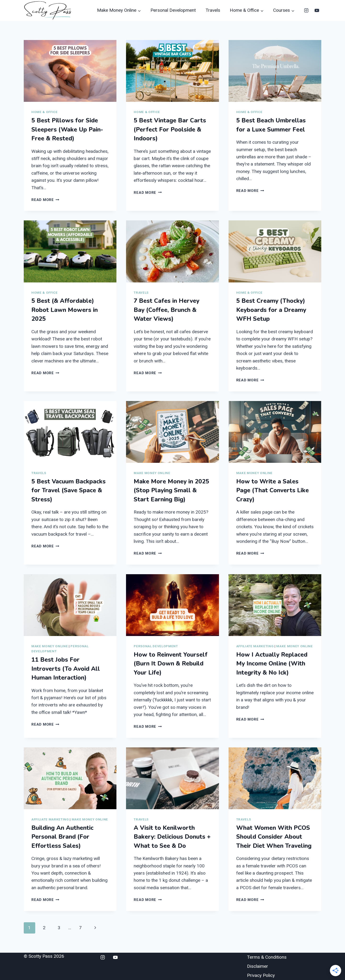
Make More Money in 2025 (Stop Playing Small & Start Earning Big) (171, 490)
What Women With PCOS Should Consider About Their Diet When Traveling (274, 837)
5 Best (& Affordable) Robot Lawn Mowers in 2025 (65, 310)
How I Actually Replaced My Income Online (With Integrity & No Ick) (272, 664)
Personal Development (173, 10)
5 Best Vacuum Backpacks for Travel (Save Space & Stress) (69, 490)
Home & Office (45, 112)
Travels (213, 10)
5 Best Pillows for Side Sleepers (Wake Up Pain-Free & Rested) (67, 129)
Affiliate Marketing (255, 646)
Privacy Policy (261, 975)
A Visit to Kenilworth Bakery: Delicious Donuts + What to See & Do (172, 837)
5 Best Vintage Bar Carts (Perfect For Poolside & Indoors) (170, 129)
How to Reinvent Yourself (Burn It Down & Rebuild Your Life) (171, 664)
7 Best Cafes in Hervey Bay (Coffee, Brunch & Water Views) (167, 310)
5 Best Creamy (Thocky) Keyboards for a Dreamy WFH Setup (271, 310)
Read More (45, 200)
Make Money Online (152, 473)
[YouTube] (317, 10)
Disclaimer (258, 966)
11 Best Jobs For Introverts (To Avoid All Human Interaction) (66, 669)
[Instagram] (306, 10)
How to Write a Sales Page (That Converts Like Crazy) (273, 490)
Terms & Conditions (267, 957)
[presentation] (70, 71)
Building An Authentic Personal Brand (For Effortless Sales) (62, 837)
